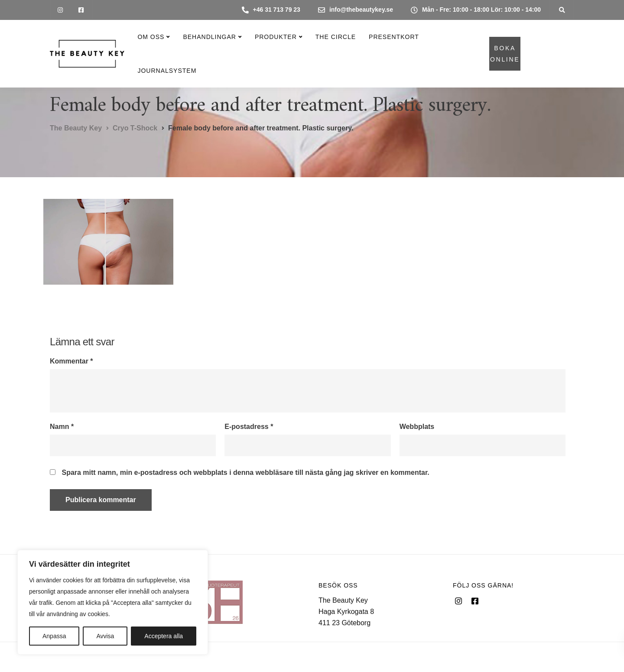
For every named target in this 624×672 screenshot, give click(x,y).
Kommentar (71, 361)
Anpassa (54, 636)
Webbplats (417, 427)
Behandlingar (209, 37)
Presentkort (394, 37)
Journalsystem (167, 71)
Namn (62, 427)
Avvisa (105, 636)
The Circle (336, 37)
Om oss (151, 37)
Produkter (276, 37)
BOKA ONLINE (505, 54)
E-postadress (249, 427)
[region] (113, 602)
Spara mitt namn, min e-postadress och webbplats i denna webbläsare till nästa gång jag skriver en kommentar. (245, 473)
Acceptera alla (164, 636)
